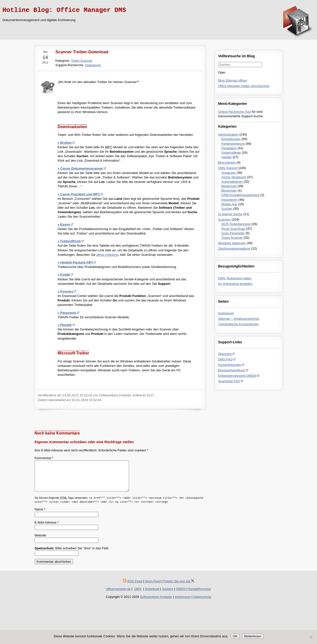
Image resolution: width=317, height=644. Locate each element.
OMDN (181, 595)
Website (40, 541)
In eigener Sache (230, 214)
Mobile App (229, 204)
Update (227, 157)
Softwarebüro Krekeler (156, 603)
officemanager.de (118, 595)
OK (235, 636)
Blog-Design (227, 162)
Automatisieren (232, 182)
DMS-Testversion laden (235, 278)
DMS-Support (228, 168)
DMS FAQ (225, 359)
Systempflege (231, 153)
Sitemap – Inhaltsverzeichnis (239, 319)
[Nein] (311, 637)
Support (168, 595)
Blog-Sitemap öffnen (233, 80)
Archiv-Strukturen (234, 177)
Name (40, 515)
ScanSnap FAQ (229, 381)
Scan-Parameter (233, 233)
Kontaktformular (200, 595)
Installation (229, 148)
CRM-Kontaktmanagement (240, 195)
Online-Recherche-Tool (235, 112)
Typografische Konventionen (238, 324)
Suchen (227, 209)
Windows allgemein (232, 243)
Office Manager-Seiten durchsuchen (244, 86)
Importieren (230, 200)
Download (152, 595)
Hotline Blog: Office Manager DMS (64, 10)
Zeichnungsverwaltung (234, 249)
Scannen (225, 220)
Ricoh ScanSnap (233, 229)
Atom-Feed (153, 587)
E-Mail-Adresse (47, 528)
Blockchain (229, 190)
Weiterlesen (253, 636)
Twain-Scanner (232, 238)
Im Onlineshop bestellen (235, 284)
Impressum (226, 313)
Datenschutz (202, 603)
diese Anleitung (107, 255)
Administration (228, 134)
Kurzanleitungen (230, 365)
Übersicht (225, 354)
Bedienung (229, 186)
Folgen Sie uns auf (179, 587)
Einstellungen (231, 139)
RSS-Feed (135, 587)
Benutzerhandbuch (232, 370)
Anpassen (229, 173)
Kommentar (44, 458)
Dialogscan (93, 65)
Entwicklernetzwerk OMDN (237, 376)
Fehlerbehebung (233, 144)
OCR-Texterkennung (236, 224)
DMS (138, 595)
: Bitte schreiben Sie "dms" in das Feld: (72, 554)
